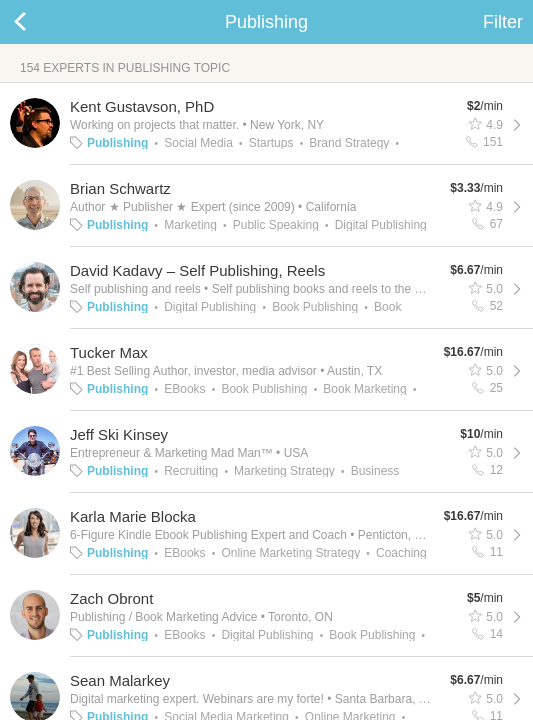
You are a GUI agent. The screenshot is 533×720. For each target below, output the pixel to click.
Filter (503, 22)
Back (40, 22)
